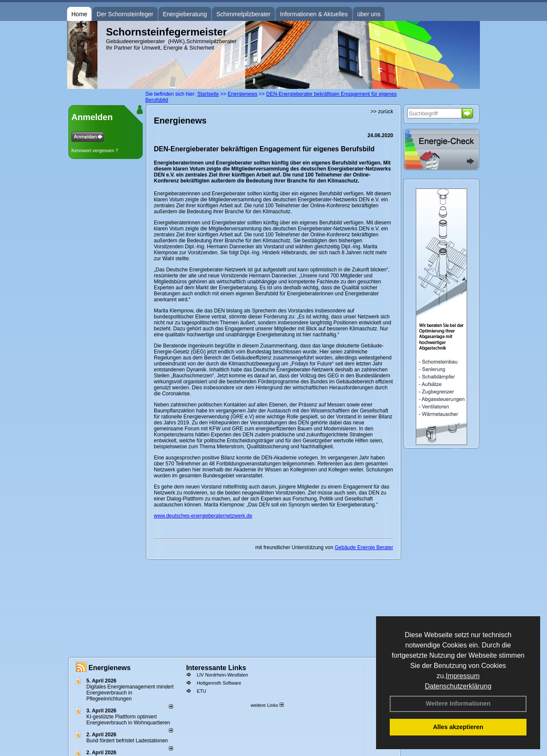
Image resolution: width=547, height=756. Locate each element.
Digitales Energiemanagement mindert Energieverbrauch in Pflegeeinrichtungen (130, 693)
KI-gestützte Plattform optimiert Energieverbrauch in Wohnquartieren (128, 720)
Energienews (110, 668)
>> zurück (382, 112)
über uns (369, 14)
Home (79, 14)
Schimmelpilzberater (243, 14)
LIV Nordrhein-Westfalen (222, 675)
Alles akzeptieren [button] (458, 727)
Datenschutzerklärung (458, 686)
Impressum (463, 676)
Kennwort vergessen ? (95, 150)
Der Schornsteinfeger (125, 14)
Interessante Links (216, 668)
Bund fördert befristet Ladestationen (127, 741)
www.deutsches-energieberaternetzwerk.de (203, 516)
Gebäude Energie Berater (364, 547)
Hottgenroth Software (219, 683)
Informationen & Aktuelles (314, 14)
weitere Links (267, 705)
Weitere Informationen (458, 703)
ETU (201, 691)
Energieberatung (185, 14)
